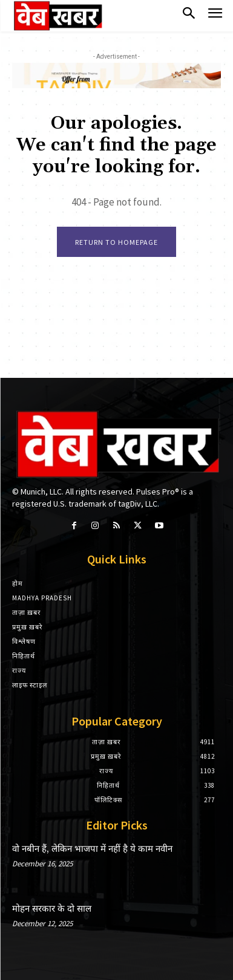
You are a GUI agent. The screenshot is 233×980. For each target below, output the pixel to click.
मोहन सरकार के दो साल (52, 909)
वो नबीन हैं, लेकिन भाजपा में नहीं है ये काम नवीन (92, 849)
